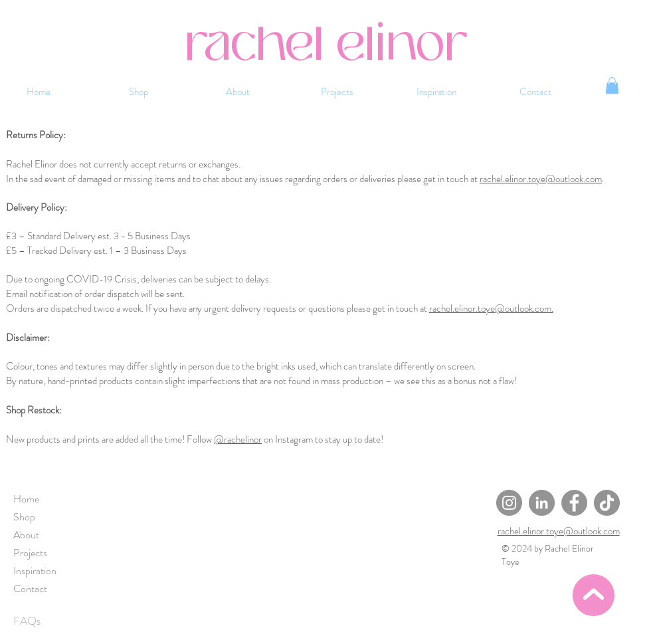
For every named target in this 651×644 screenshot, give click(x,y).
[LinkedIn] (542, 503)
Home (26, 499)
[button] (612, 85)
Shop (24, 517)
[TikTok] (607, 503)
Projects (30, 553)
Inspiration (35, 571)
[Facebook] (574, 503)
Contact (30, 589)
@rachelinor (238, 439)
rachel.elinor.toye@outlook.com (541, 179)
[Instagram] (509, 503)
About (26, 535)
